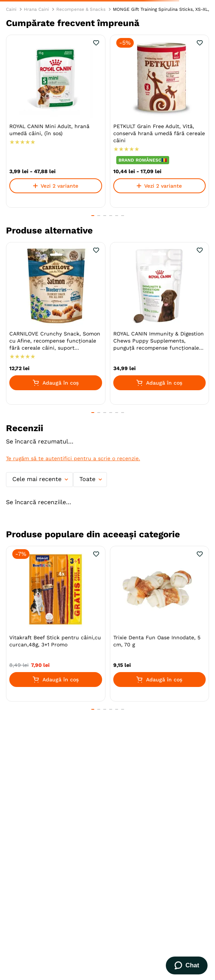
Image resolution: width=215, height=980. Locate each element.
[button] (93, 216)
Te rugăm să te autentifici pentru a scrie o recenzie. (73, 458)
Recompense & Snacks (81, 9)
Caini (11, 9)
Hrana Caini (36, 9)
